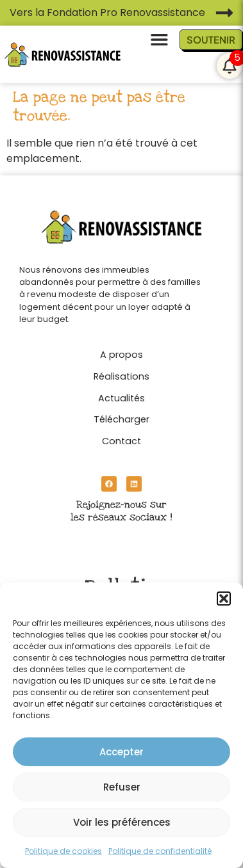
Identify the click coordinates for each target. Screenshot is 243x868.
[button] (224, 599)
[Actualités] (122, 395)
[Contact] (122, 438)
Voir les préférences (122, 822)
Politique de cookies (63, 851)
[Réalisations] (122, 373)
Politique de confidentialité (160, 851)
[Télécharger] (122, 416)
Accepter (122, 752)
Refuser (122, 787)
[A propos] (122, 351)
